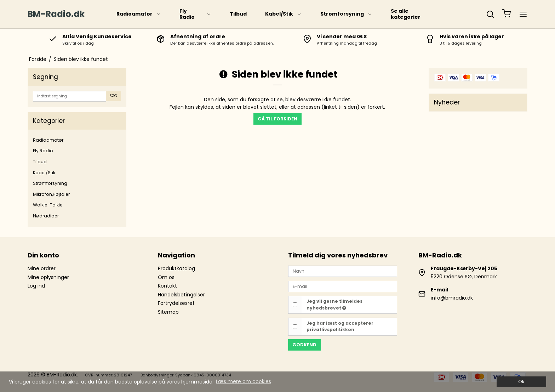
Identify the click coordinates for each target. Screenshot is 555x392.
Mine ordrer (42, 268)
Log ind (36, 286)
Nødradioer (46, 216)
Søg (113, 96)
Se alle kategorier (406, 14)
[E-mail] (343, 286)
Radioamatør (139, 14)
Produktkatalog (176, 268)
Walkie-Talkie (48, 205)
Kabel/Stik (283, 14)
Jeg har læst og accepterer (340, 326)
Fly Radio (195, 14)
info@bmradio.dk (452, 298)
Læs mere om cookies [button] (244, 381)
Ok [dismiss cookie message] (521, 382)
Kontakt (167, 286)
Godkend (304, 345)
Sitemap (168, 312)
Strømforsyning (346, 14)
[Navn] (343, 271)
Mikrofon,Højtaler (51, 194)
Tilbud (238, 14)
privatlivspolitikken (330, 329)
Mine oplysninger (48, 277)
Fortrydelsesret (176, 303)
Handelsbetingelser (181, 295)
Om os (166, 277)
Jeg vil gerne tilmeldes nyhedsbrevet (334, 304)
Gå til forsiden (277, 119)
